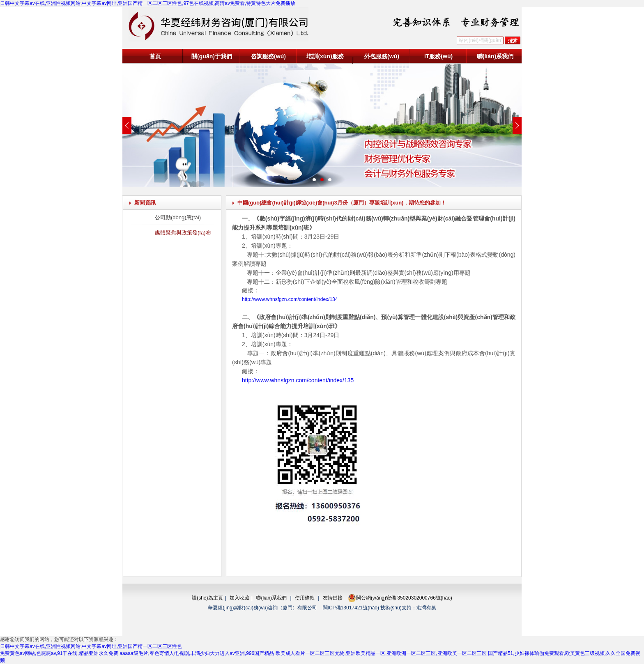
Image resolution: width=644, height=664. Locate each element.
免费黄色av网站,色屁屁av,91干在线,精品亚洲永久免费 (59, 653)
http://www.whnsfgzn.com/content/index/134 (290, 299)
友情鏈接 (333, 598)
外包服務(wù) (382, 56)
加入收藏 (239, 598)
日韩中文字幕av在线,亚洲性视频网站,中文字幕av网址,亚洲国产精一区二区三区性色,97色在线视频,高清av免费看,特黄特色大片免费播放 (148, 3)
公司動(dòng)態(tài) (178, 217)
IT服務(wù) (438, 56)
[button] (314, 180)
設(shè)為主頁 (207, 598)
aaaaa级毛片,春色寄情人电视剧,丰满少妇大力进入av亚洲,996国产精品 (197, 653)
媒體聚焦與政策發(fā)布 (183, 233)
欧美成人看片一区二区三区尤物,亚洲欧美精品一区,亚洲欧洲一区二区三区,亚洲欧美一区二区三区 (381, 653)
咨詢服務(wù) (268, 56)
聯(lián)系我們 (495, 56)
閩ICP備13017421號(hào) (351, 608)
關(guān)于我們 (212, 56)
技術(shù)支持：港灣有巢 (408, 608)
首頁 (155, 56)
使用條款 (305, 598)
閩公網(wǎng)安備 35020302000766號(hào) (400, 598)
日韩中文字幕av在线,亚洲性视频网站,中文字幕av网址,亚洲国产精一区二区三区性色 (91, 646)
